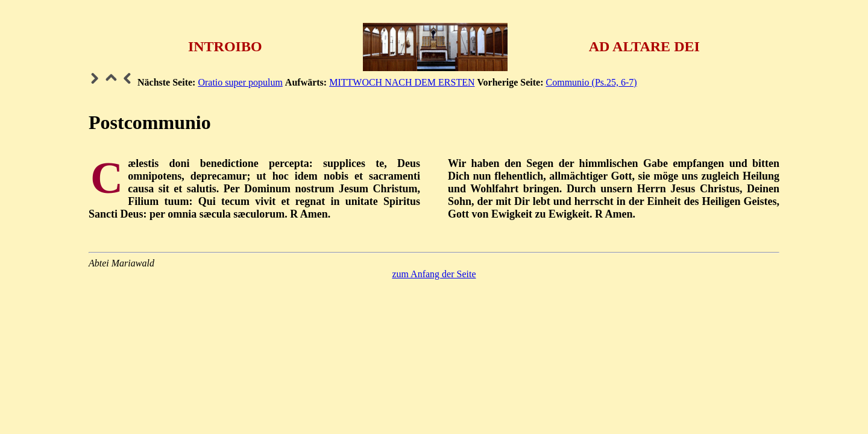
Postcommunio (150, 122)
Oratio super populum (240, 82)
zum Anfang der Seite (434, 274)
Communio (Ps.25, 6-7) (592, 82)
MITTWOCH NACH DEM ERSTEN (402, 82)
